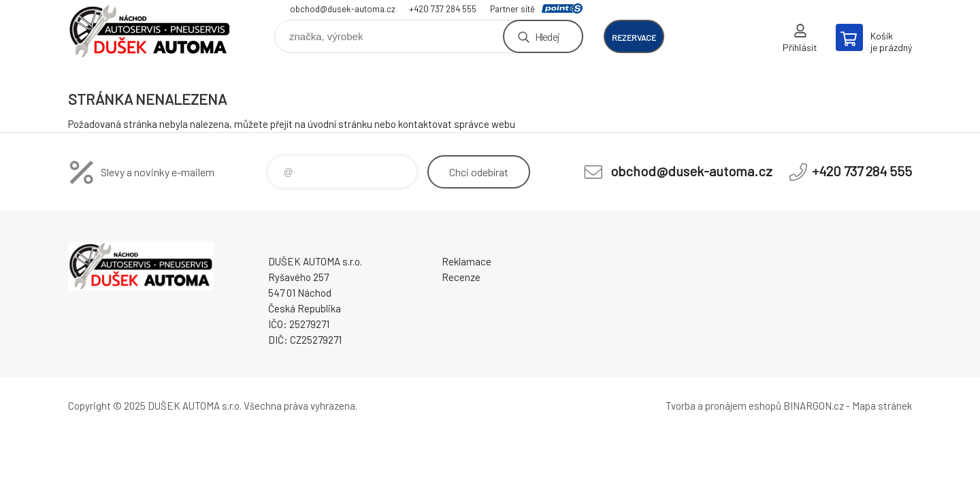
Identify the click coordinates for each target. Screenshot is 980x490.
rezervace (634, 37)
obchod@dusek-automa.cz (343, 9)
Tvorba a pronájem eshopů (723, 406)
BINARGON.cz (814, 406)
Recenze (461, 277)
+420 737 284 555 (443, 9)
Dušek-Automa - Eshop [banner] (150, 32)
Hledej (547, 36)
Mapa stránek (882, 406)
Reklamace (467, 261)
